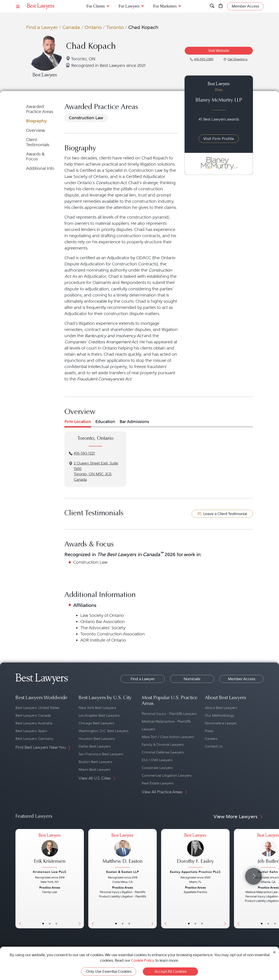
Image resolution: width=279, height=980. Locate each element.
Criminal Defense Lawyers (163, 752)
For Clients (96, 6)
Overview (36, 130)
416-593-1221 (84, 453)
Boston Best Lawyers (95, 762)
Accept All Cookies (171, 971)
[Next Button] (80, 879)
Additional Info (40, 168)
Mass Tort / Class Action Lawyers (168, 737)
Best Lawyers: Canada (33, 715)
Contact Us (214, 746)
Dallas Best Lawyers (95, 746)
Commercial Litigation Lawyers (167, 775)
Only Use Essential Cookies (109, 971)
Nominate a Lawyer (221, 723)
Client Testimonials (38, 142)
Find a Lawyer (42, 27)
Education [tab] (105, 422)
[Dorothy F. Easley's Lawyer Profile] (195, 851)
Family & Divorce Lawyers (163, 745)
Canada (71, 27)
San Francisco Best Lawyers (101, 754)
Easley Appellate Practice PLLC (195, 872)
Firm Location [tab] (78, 422)
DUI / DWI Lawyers (157, 760)
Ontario (93, 27)
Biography (36, 121)
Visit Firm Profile (219, 139)
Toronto (115, 27)
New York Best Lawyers (97, 708)
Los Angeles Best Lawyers (99, 715)
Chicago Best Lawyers (96, 723)
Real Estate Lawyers (158, 783)
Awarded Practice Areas (40, 109)
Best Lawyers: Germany (34, 739)
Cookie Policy (143, 960)
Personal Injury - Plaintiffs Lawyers (169, 714)
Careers (211, 739)
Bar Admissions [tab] (134, 422)
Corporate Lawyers (157, 768)
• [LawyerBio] (50, 923)
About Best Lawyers (221, 708)
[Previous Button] (19, 879)
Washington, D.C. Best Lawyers (104, 731)
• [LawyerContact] (56, 923)
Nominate (192, 679)
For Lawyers (129, 6)
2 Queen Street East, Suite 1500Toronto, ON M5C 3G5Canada (96, 471)
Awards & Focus (35, 156)
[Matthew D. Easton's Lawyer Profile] (123, 851)
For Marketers (165, 6)
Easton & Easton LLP (123, 872)
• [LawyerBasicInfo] (43, 923)
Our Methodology (220, 715)
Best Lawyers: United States (37, 708)
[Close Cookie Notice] (274, 952)
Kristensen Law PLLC (50, 872)
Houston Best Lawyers (97, 739)
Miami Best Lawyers (95, 769)
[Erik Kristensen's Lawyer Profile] (50, 851)
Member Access (242, 679)
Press (209, 731)
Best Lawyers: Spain (31, 731)
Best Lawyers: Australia (34, 723)
